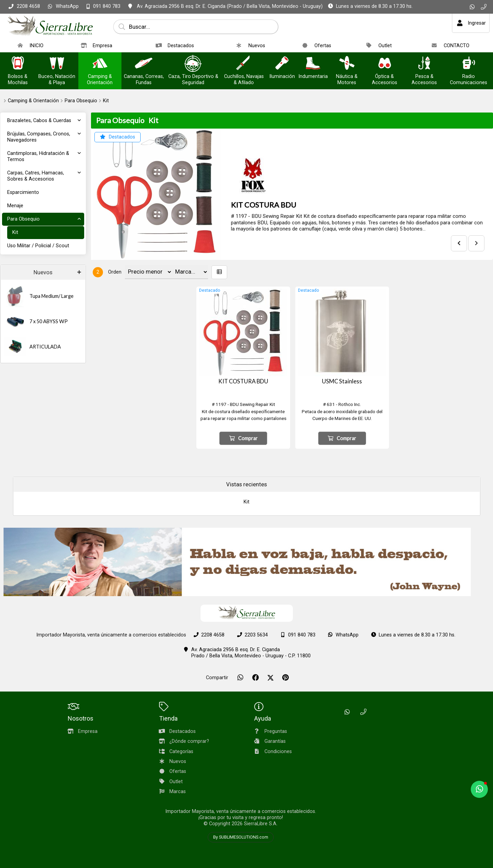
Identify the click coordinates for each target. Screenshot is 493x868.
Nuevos (43, 272)
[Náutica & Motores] (347, 64)
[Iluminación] (282, 64)
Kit (106, 101)
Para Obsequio (81, 101)
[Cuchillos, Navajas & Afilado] (244, 64)
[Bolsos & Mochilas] (18, 64)
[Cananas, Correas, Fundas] (144, 64)
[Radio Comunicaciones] (468, 64)
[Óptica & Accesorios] (385, 64)
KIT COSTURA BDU (264, 205)
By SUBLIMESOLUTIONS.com (241, 837)
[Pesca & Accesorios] (424, 64)
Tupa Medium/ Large (51, 296)
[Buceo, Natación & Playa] (57, 64)
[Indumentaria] (313, 64)
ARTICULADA (45, 347)
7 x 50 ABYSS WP (49, 321)
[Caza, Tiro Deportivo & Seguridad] (193, 64)
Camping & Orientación (33, 101)
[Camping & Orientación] (100, 64)
